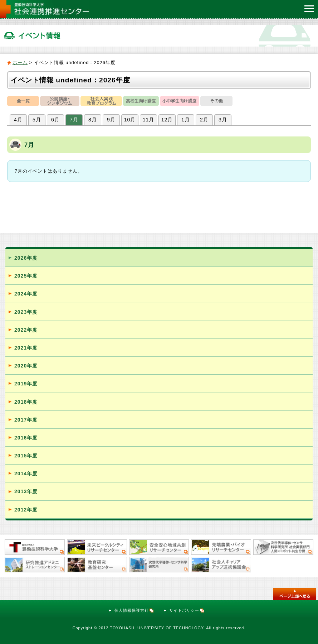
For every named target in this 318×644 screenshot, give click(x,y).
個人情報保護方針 (134, 610)
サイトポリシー (187, 610)
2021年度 (26, 348)
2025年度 (26, 276)
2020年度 (26, 366)
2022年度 (26, 330)
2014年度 (26, 474)
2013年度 (26, 491)
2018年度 (26, 402)
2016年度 (26, 438)
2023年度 (26, 312)
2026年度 (26, 258)
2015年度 (26, 456)
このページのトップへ (295, 594)
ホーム (20, 63)
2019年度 (26, 384)
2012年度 (26, 510)
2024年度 (26, 294)
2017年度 (26, 420)
